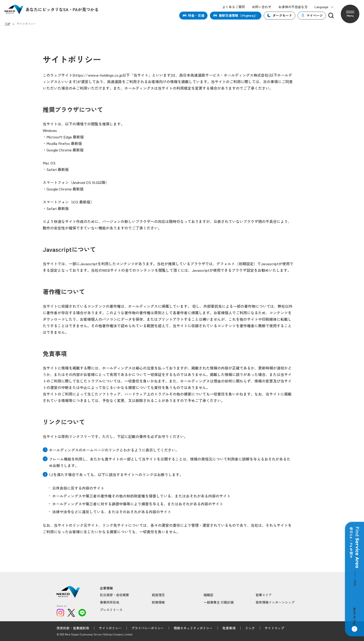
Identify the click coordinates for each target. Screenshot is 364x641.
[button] (350, 14)
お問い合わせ (262, 7)
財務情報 (158, 602)
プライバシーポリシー (148, 628)
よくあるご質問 (234, 7)
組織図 (208, 595)
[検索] (331, 16)
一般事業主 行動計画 (219, 602)
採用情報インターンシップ (275, 602)
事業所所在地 (110, 602)
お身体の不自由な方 (293, 7)
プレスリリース (111, 610)
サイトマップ (274, 628)
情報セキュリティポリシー (193, 628)
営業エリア (264, 595)
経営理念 (158, 595)
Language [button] (324, 7)
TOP (7, 24)
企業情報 (106, 588)
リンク (250, 628)
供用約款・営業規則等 (73, 628)
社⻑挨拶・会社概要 (114, 595)
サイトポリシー (110, 628)
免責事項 (229, 628)
